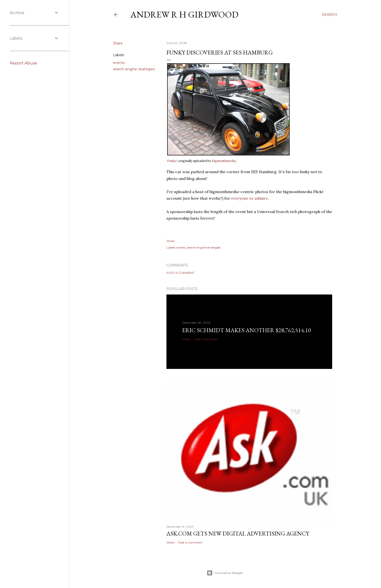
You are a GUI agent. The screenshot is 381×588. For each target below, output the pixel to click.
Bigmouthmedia (224, 161)
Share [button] (118, 43)
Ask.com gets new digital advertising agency (238, 533)
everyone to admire (249, 198)
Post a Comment (180, 273)
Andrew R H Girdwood (184, 14)
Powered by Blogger (225, 573)
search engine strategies (134, 69)
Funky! (172, 161)
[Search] (329, 15)
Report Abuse (23, 63)
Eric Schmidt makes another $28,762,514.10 (247, 330)
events (119, 63)
